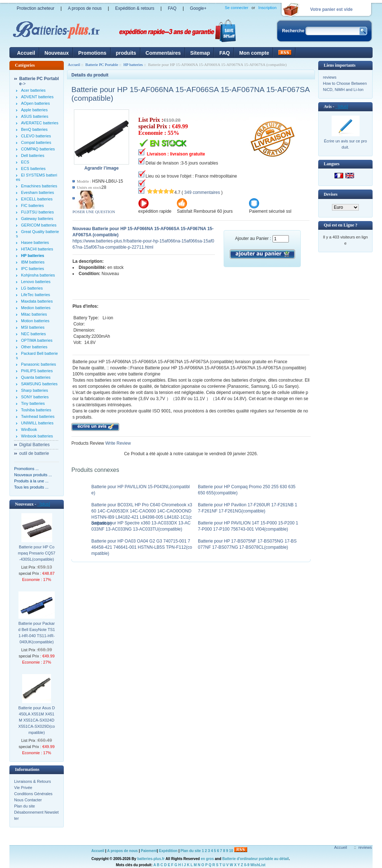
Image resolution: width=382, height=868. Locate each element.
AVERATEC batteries (40, 123)
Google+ (198, 8)
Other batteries (34, 347)
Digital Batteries (34, 445)
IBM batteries (33, 262)
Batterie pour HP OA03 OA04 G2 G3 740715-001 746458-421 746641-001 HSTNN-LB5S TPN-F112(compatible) (142, 547)
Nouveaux (57, 53)
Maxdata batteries (37, 301)
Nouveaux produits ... (33, 475)
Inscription (267, 8)
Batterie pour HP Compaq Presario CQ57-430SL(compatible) (36, 553)
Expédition (168, 851)
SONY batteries (35, 397)
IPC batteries (33, 269)
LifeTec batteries (36, 295)
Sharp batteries (35, 390)
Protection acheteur (36, 8)
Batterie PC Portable (102, 65)
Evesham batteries (38, 192)
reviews (330, 77)
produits (126, 53)
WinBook (29, 429)
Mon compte (254, 53)
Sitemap (200, 53)
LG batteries (32, 288)
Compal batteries (36, 142)
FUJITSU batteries (37, 212)
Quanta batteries (36, 377)
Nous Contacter (28, 800)
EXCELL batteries (37, 199)
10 (231, 851)
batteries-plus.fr (151, 859)
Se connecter (236, 8)
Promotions (92, 53)
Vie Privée (23, 788)
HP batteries (133, 65)
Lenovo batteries (36, 282)
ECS (25, 162)
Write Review (117, 443)
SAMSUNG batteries (39, 384)
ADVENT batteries (37, 97)
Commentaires (163, 53)
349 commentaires (202, 192)
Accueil (26, 53)
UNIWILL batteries (37, 423)
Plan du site (24, 806)
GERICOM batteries (39, 225)
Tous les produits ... (31, 487)
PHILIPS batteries (37, 371)
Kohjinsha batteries (38, 275)
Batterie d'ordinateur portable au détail (256, 859)
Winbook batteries (37, 436)
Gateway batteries (37, 219)
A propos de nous (85, 8)
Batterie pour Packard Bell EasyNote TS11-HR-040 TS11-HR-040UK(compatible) (36, 633)
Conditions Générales (33, 794)
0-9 (247, 865)
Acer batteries (33, 90)
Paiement (149, 851)
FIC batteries (32, 205)
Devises (331, 194)
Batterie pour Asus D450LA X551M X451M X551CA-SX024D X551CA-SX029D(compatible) (37, 720)
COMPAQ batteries (38, 149)
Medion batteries (36, 308)
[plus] (44, 504)
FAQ (172, 8)
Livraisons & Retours (33, 781)
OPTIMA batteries (37, 340)
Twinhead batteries (38, 416)
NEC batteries (33, 334)
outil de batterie (34, 453)
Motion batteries (35, 321)
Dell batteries (33, 155)
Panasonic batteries (39, 364)
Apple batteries (34, 110)
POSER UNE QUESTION (94, 212)
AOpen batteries (36, 103)
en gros (207, 859)
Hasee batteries (35, 242)
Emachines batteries (39, 186)
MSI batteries (33, 327)
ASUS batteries (35, 116)
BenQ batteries (34, 129)
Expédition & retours (135, 8)
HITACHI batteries (37, 249)
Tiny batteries (33, 403)
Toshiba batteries (36, 410)
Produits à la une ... (31, 481)
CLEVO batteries (36, 136)
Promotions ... (26, 469)
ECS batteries (33, 169)
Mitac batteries (34, 314)
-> (39, 81)
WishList (258, 865)
